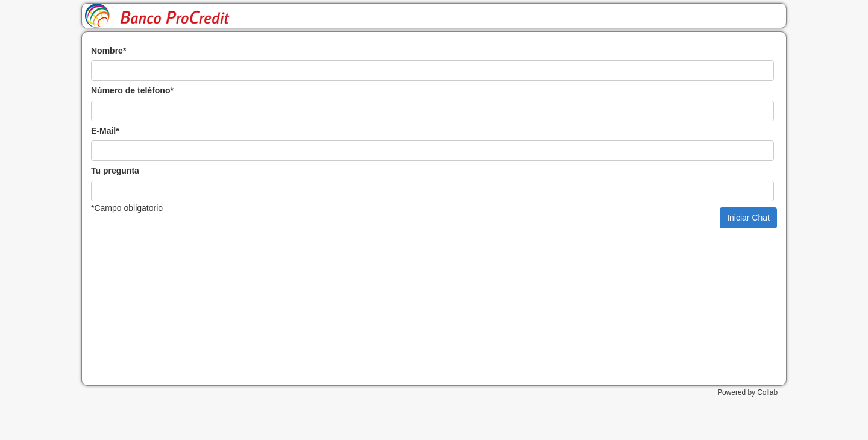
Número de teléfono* (132, 90)
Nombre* (108, 51)
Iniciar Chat (748, 218)
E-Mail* (105, 131)
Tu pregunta (115, 171)
